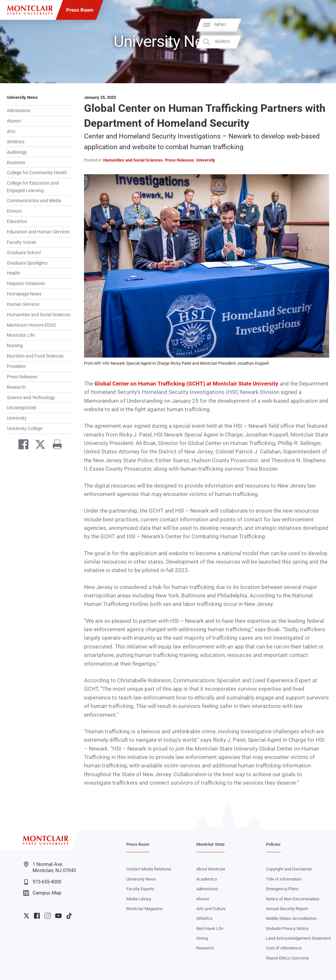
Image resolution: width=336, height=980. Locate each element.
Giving (202, 938)
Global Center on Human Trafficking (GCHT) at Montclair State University (186, 384)
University (17, 418)
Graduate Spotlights (27, 263)
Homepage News (24, 294)
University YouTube (58, 916)
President (16, 366)
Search (322, 42)
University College (25, 428)
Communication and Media (34, 201)
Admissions (19, 111)
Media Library (139, 899)
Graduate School (24, 253)
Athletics (16, 142)
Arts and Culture (211, 909)
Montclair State (210, 844)
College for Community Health (37, 173)
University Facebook (37, 916)
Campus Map (42, 893)
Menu (320, 25)
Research (16, 387)
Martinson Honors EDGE (31, 325)
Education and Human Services (38, 232)
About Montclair (211, 869)
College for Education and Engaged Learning (33, 187)
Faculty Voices (21, 242)
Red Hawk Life (210, 928)
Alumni (14, 121)
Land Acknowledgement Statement (298, 938)
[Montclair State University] (30, 10)
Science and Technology (31, 398)
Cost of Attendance (284, 948)
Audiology (17, 152)
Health (14, 273)
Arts (11, 131)
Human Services (23, 304)
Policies (273, 844)
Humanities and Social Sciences (39, 315)
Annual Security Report (287, 909)
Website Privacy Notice (287, 928)
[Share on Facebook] (21, 446)
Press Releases (22, 377)
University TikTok (69, 916)
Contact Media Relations (149, 869)
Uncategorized (21, 408)
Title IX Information (284, 879)
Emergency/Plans (282, 889)
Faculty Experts (140, 889)
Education (17, 221)
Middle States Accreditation (291, 918)
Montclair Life (21, 335)
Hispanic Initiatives (26, 283)
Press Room (80, 10)
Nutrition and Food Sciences (35, 356)
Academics (207, 879)
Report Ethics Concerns (287, 958)
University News (22, 97)
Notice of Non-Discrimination (293, 899)
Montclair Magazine (144, 909)
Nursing (15, 346)
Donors (14, 211)
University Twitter (27, 916)
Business (16, 163)
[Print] (55, 446)
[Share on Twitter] (37, 446)
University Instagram (48, 916)
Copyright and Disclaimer (289, 869)
